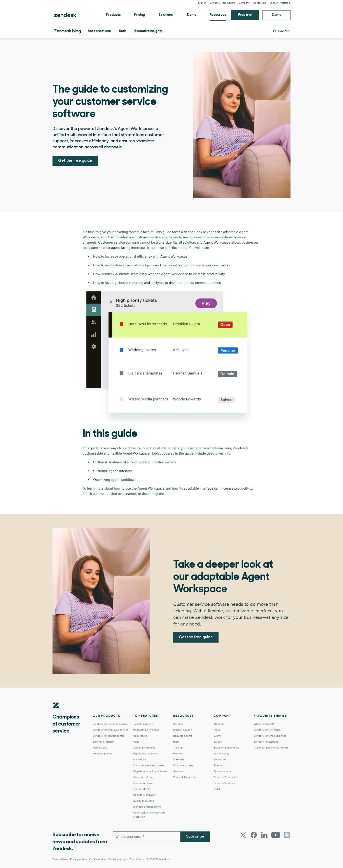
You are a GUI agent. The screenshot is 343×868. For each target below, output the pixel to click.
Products (113, 15)
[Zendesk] (56, 712)
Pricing (140, 15)
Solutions (166, 15)
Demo (192, 15)
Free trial (245, 15)
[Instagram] (287, 835)
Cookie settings (118, 859)
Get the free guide (75, 161)
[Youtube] (276, 835)
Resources (218, 15)
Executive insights (148, 31)
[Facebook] (254, 835)
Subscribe (195, 837)
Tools (122, 31)
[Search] (281, 31)
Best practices (99, 31)
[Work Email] (147, 837)
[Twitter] (243, 835)
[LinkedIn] (264, 835)
